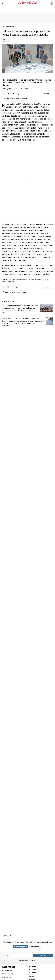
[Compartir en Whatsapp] (5, 94)
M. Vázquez (5, 326)
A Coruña (33, 969)
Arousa (32, 976)
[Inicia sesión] (51, 3)
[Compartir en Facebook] (14, 94)
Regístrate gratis (20, 947)
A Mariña (33, 973)
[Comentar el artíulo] (46, 94)
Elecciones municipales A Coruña (38, 280)
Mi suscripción (7, 970)
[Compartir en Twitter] (18, 94)
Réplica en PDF (8, 974)
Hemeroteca (6, 977)
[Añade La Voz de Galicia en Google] (16, 99)
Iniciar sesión (36, 947)
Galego (32, 960)
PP (21, 104)
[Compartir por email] (9, 94)
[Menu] (3, 3)
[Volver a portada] (27, 3)
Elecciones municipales (19, 280)
